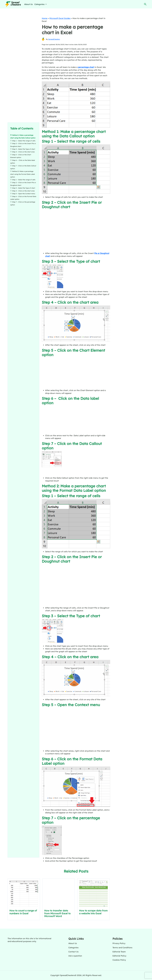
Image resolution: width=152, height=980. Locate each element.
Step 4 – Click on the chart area (23, 152)
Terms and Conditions (122, 948)
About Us (28, 4)
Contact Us (73, 952)
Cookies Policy (119, 960)
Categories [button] (40, 4)
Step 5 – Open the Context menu (24, 194)
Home (45, 18)
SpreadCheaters (54, 39)
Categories (73, 948)
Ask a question (75, 956)
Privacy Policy (119, 943)
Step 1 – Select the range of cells (24, 141)
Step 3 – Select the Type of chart (24, 149)
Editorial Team (119, 952)
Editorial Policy (119, 956)
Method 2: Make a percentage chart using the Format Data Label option (23, 174)
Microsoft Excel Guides (60, 18)
